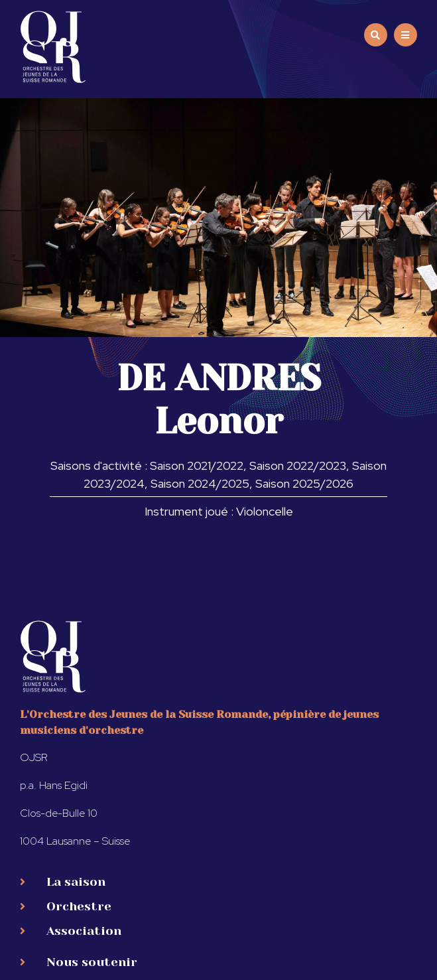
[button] (406, 35)
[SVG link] (53, 47)
